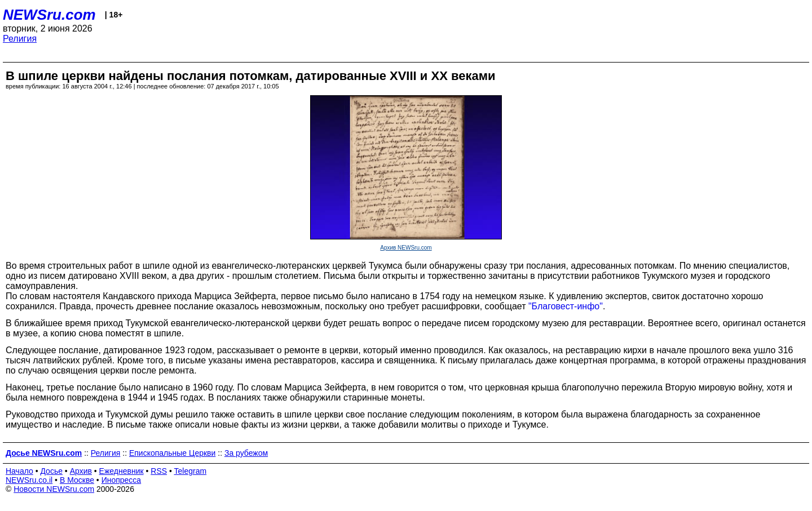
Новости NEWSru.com (54, 489)
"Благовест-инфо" (566, 306)
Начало (19, 471)
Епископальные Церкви (172, 453)
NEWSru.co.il (29, 480)
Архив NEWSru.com (406, 248)
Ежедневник (122, 471)
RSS (159, 471)
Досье (51, 471)
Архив (81, 471)
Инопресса (122, 480)
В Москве (77, 480)
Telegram (191, 471)
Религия (20, 39)
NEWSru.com (49, 15)
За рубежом (246, 453)
